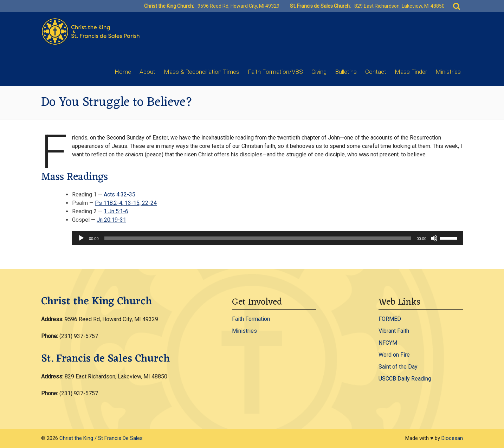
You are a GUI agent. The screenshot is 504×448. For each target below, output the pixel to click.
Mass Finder (411, 72)
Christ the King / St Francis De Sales (101, 438)
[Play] (81, 238)
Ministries (448, 72)
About (147, 72)
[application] (267, 238)
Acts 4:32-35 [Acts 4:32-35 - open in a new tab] (119, 194)
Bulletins (346, 72)
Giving (319, 72)
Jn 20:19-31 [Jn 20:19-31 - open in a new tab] (111, 220)
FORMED (390, 319)
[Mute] (434, 238)
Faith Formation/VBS (275, 72)
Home (123, 72)
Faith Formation (251, 319)
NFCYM (388, 343)
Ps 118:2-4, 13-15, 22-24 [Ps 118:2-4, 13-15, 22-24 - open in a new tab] (126, 203)
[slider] (258, 238)
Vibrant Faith (394, 331)
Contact (376, 72)
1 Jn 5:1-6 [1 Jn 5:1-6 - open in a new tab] (116, 211)
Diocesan (452, 438)
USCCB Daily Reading (405, 379)
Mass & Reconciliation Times (202, 72)
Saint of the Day (398, 367)
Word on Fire (394, 355)
